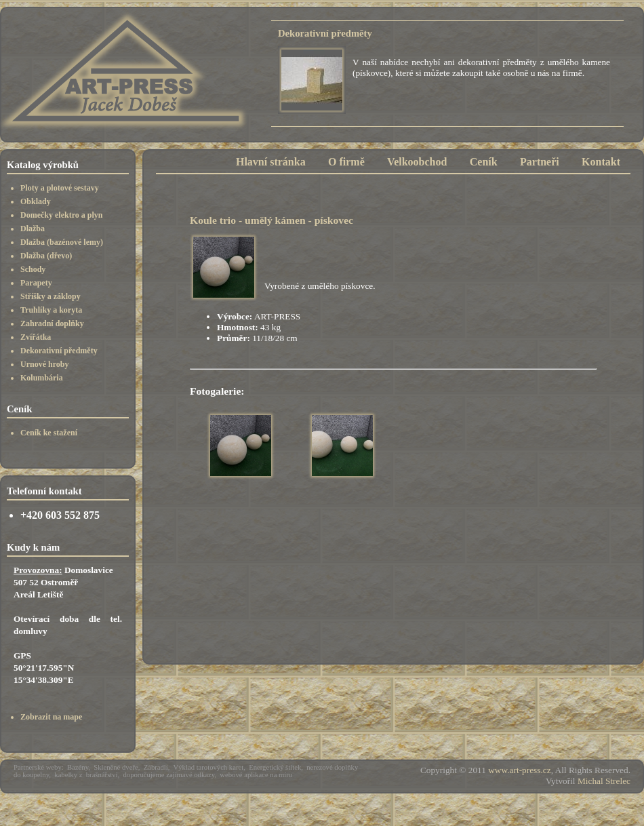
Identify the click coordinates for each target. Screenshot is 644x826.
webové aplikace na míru (256, 775)
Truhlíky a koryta (51, 310)
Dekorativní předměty (59, 351)
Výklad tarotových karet (209, 767)
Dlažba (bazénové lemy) (62, 242)
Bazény (78, 767)
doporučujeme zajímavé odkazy (169, 775)
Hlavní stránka (271, 162)
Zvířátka (36, 337)
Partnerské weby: (39, 767)
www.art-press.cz (519, 770)
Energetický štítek (275, 767)
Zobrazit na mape (51, 717)
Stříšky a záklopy (51, 296)
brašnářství (102, 775)
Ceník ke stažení (49, 433)
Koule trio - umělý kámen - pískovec (271, 220)
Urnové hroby (44, 364)
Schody (33, 269)
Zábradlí (156, 767)
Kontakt (601, 162)
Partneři (540, 162)
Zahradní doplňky (52, 323)
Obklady (36, 201)
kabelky (66, 775)
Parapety (36, 283)
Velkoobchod (417, 162)
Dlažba (33, 229)
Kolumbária (42, 378)
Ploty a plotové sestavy (60, 188)
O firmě (346, 162)
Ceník (484, 162)
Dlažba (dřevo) (46, 256)
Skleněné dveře (116, 767)
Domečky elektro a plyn (61, 215)
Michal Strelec (604, 781)
